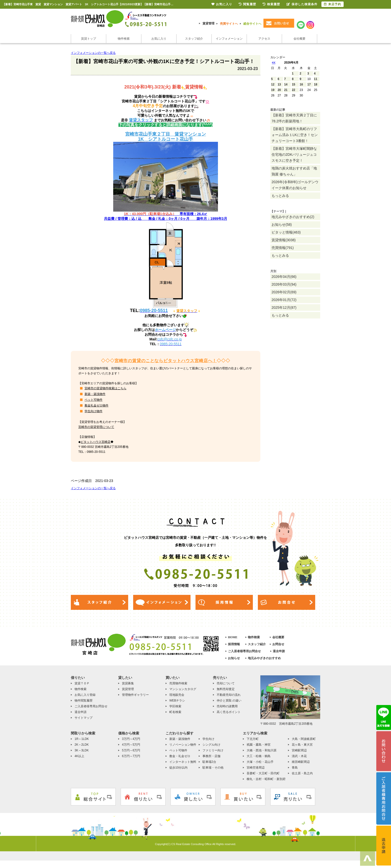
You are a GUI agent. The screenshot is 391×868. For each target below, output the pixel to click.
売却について (226, 683)
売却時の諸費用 (227, 706)
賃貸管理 (208, 23)
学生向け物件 (94, 411)
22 (293, 90)
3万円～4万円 (131, 739)
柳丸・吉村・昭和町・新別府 (266, 779)
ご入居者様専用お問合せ (244, 651)
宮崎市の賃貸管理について (96, 427)
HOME (233, 637)
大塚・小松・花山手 (260, 762)
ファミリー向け (213, 750)
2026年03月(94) (284, 284)
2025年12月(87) (284, 308)
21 (286, 90)
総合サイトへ (252, 24)
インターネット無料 (183, 762)
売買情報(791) (283, 248)
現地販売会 (177, 695)
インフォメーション (229, 39)
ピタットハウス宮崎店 (96, 442)
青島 (295, 768)
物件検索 (124, 39)
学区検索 (175, 706)
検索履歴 (271, 4)
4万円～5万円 (131, 745)
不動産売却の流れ (229, 695)
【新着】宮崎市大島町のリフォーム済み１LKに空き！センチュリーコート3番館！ (295, 135)
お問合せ (278, 644)
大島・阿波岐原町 (304, 739)
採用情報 (234, 644)
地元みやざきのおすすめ (264, 658)
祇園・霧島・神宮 (259, 745)
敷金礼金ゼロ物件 (97, 405)
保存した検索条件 (302, 4)
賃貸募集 (128, 683)
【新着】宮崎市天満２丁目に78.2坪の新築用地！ (294, 118)
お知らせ (234, 658)
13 (279, 84)
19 (273, 90)
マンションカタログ (183, 689)
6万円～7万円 (131, 756)
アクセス (264, 39)
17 (309, 84)
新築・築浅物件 (95, 394)
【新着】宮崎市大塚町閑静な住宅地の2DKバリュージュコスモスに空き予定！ (294, 155)
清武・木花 (299, 756)
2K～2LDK (82, 745)
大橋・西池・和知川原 (262, 750)
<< (274, 63)
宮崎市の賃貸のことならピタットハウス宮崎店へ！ (166, 361)
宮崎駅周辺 (299, 750)
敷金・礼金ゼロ (180, 756)
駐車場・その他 (213, 768)
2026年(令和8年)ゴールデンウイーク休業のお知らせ (295, 185)
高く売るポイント (229, 712)
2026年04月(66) (284, 277)
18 (316, 84)
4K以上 (79, 756)
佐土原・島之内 (302, 773)
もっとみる (280, 196)
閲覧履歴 (247, 4)
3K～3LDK (82, 750)
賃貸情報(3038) (284, 240)
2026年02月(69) (284, 292)
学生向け (208, 739)
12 (273, 84)
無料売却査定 (226, 689)
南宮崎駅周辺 (301, 762)
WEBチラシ (177, 701)
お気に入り (159, 39)
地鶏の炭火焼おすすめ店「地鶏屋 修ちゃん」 (294, 171)
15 (293, 84)
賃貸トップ (89, 39)
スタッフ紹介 (194, 39)
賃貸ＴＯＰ (82, 683)
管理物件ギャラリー (135, 695)
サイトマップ (84, 718)
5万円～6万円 (131, 750)
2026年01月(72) (284, 300)
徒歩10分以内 (178, 768)
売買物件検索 (178, 683)
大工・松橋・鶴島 (259, 756)
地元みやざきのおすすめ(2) (293, 217)
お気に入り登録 (85, 695)
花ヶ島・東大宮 (302, 745)
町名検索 (175, 712)
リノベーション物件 (183, 745)
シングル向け (211, 745)
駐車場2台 (209, 762)
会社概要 (299, 39)
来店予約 (333, 4)
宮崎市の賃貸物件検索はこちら (105, 388)
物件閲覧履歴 (84, 701)
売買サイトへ (229, 24)
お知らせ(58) (282, 225)
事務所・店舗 (211, 756)
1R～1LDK (82, 739)
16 (301, 84)
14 (286, 84)
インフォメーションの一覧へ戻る (93, 53)
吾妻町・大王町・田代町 (263, 773)
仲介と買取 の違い (229, 701)
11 (316, 79)
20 (279, 90)
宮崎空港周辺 (256, 768)
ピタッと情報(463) (286, 232)
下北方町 (253, 739)
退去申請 (279, 651)
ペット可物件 (94, 400)
